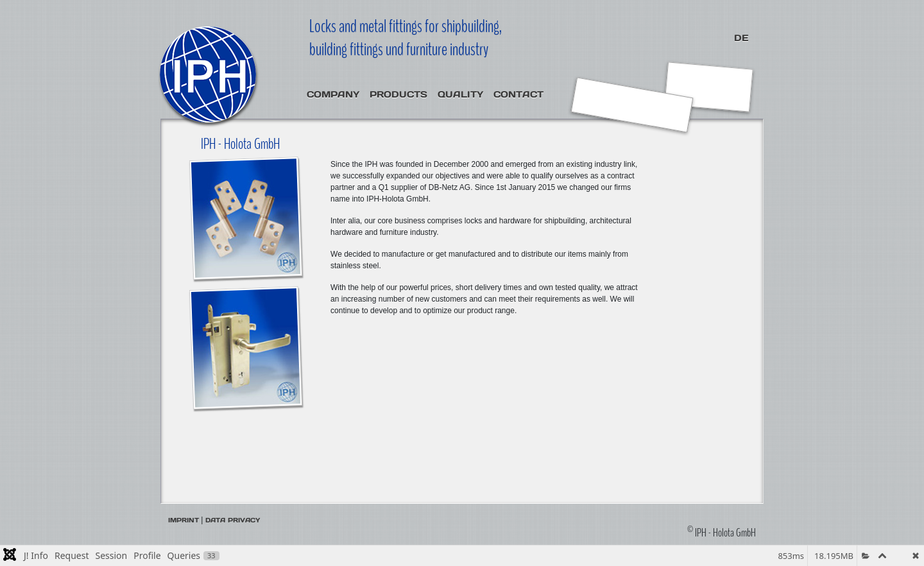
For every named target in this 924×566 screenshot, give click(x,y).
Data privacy (233, 520)
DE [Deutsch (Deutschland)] (741, 38)
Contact (518, 94)
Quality (460, 94)
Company (333, 94)
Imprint (184, 520)
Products (398, 94)
